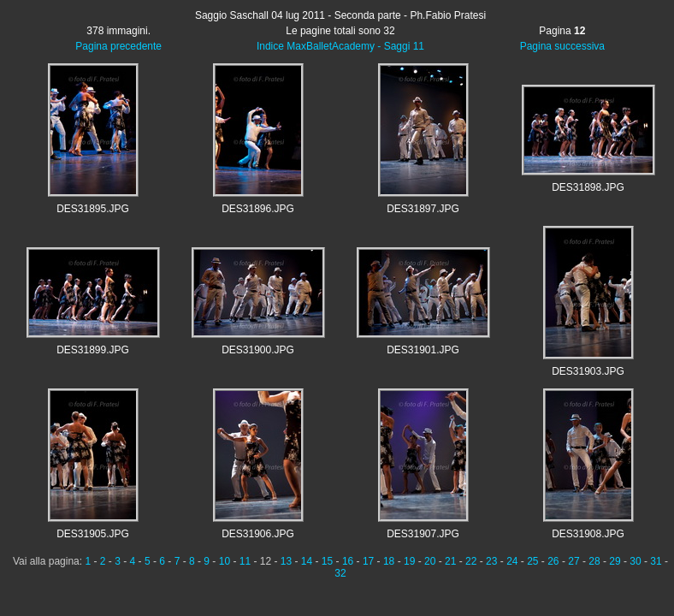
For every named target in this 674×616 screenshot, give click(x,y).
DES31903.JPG (588, 371)
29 (615, 561)
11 (245, 561)
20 (430, 561)
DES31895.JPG (93, 209)
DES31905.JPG (93, 534)
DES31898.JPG (588, 187)
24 (512, 561)
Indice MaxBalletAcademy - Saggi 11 (340, 46)
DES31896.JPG (258, 209)
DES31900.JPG (258, 350)
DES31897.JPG (423, 209)
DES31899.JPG (93, 350)
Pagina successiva (562, 46)
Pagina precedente (118, 46)
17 (368, 561)
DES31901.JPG (423, 350)
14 (307, 561)
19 (409, 561)
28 (594, 561)
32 (340, 573)
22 (471, 561)
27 (573, 561)
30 (635, 561)
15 (327, 561)
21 (450, 561)
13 (286, 561)
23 (491, 561)
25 (532, 561)
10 (225, 561)
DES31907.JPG (423, 534)
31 (656, 561)
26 (553, 561)
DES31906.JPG (258, 534)
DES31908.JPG (588, 534)
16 (348, 561)
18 (389, 561)
